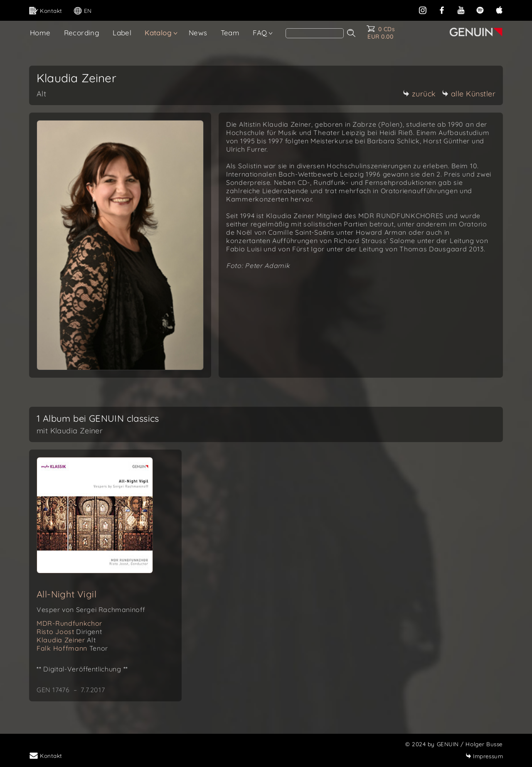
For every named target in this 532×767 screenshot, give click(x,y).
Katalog (158, 33)
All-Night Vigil (66, 594)
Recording (82, 33)
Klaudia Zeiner (66, 640)
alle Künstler (469, 94)
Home (40, 33)
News (198, 33)
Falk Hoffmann (72, 648)
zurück (419, 94)
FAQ (260, 33)
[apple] (499, 9)
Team (230, 33)
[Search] (315, 33)
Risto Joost (69, 632)
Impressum (484, 756)
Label (122, 33)
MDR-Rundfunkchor (69, 623)
